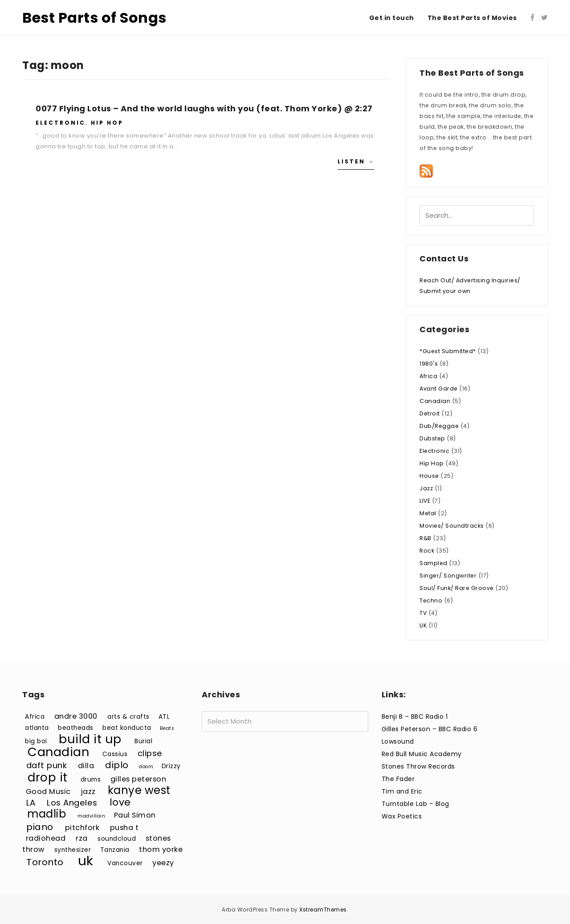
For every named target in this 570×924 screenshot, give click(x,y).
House (429, 476)
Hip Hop (107, 123)
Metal (428, 513)
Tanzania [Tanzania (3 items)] (115, 850)
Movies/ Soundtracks (452, 526)
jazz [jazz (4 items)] (88, 792)
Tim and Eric (402, 791)
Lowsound (398, 741)
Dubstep (432, 438)
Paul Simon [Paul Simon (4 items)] (135, 815)
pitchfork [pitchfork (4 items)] (82, 828)
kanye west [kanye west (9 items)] (139, 790)
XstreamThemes (323, 910)
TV (423, 613)
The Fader (398, 779)
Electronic (61, 123)
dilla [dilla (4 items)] (86, 766)
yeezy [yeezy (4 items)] (163, 863)
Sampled (434, 563)
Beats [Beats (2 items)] (167, 728)
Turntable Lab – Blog (415, 804)
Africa (428, 376)
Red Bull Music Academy (422, 754)
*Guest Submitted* (448, 351)
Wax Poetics (402, 816)
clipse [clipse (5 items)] (150, 753)
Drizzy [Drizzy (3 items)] (171, 766)
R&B (425, 538)
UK (423, 625)
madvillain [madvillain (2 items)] (91, 816)
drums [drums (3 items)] (91, 779)
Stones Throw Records (418, 766)
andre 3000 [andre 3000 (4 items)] (76, 716)
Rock (427, 551)
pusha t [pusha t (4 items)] (124, 828)
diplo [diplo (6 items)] (117, 765)
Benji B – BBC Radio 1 (415, 716)
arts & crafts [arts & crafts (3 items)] (128, 717)
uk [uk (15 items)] (86, 861)
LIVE (425, 501)
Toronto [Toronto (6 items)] (45, 862)
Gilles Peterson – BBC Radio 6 (430, 729)
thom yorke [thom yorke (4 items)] (161, 849)
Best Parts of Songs (94, 18)
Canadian (435, 401)
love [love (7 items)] (120, 802)
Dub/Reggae (439, 426)
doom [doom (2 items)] (146, 767)
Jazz (426, 488)
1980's (429, 364)
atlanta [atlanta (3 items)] (37, 728)
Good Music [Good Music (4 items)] (48, 792)
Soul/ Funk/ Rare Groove (457, 588)
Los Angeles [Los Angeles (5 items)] (72, 803)
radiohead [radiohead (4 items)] (46, 838)
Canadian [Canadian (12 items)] (58, 752)
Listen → (356, 161)
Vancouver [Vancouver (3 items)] (125, 863)
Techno (431, 600)
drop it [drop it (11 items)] (48, 777)
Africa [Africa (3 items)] (35, 717)
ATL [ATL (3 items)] (164, 717)
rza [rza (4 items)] (82, 838)
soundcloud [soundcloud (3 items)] (117, 839)
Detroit (430, 413)
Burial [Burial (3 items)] (143, 741)
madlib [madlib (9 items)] (47, 814)
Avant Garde (439, 389)
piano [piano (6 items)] (40, 827)
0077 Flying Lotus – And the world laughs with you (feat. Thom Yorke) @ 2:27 (204, 108)
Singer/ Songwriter (448, 576)
